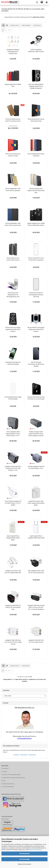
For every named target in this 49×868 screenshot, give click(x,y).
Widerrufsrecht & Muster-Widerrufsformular (14, 778)
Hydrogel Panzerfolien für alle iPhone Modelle (13, 363)
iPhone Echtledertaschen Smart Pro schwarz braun (13, 120)
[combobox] (15, 25)
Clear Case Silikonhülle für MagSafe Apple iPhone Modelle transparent (36, 86)
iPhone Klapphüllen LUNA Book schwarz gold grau (13, 190)
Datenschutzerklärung (36, 850)
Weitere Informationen (24, 864)
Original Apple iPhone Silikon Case (13, 85)
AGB (4, 781)
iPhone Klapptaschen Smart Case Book (36, 155)
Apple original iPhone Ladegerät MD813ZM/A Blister (13, 538)
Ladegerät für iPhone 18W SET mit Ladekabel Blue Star (13, 572)
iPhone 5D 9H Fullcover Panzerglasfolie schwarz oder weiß (36, 295)
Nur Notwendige (25, 859)
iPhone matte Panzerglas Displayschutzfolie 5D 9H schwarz (13, 329)
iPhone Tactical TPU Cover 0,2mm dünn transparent (36, 259)
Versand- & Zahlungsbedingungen (12, 775)
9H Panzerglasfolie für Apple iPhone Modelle (13, 398)
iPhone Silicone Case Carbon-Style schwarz (13, 259)
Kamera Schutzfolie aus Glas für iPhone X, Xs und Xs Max (36, 398)
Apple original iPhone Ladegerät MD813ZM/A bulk (36, 537)
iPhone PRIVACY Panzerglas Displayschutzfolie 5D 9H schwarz (36, 329)
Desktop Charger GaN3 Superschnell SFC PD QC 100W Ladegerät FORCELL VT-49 (36, 434)
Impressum (6, 769)
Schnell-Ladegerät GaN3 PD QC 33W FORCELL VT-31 (36, 467)
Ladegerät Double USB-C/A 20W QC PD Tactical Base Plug (13, 607)
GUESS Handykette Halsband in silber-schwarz (36, 51)
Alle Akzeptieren (25, 854)
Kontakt (5, 772)
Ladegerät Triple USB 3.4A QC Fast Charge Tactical (36, 641)
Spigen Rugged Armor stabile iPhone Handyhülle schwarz (36, 224)
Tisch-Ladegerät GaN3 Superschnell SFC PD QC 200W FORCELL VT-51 (13, 434)
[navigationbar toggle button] (47, 2)
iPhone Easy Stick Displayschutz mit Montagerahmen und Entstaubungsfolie (13, 295)
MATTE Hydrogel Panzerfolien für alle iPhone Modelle (36, 364)
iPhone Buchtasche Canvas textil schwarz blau (36, 120)
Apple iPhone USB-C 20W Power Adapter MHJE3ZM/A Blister (36, 503)
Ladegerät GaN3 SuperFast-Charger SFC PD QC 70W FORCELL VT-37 (13, 468)
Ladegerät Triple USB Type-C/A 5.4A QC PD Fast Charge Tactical (13, 642)
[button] (3, 25)
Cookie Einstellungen (8, 787)
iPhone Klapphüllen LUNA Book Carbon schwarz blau (13, 224)
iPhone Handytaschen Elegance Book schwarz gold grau (36, 190)
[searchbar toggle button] (37, 2)
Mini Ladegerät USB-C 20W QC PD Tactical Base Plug (36, 572)
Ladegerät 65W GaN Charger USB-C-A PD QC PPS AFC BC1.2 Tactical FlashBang (36, 607)
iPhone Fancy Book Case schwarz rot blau (13, 155)
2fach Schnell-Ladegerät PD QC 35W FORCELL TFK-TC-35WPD (13, 503)
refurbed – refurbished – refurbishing (25, 755)
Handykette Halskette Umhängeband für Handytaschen (13, 52)
